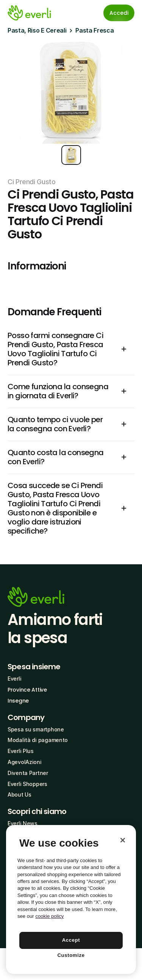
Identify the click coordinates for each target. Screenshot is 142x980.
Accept (71, 940)
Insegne (18, 701)
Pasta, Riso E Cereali (37, 30)
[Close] (123, 840)
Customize (71, 955)
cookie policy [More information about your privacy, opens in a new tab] (49, 916)
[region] (71, 899)
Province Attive (27, 690)
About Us (20, 794)
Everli (14, 679)
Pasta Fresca (94, 30)
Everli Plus (21, 751)
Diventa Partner (28, 773)
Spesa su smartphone (36, 729)
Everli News (23, 823)
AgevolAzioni (25, 762)
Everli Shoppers (27, 784)
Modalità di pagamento (38, 740)
